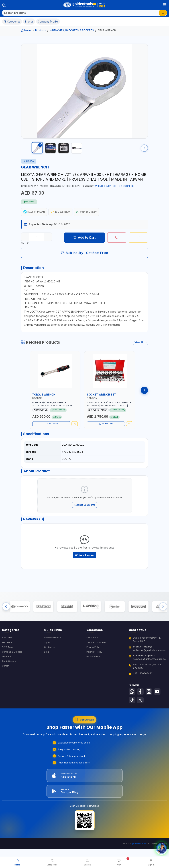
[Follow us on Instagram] (151, 704)
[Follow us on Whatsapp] (132, 704)
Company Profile (53, 650)
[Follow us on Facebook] (141, 704)
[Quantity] (36, 241)
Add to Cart (84, 241)
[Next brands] (163, 618)
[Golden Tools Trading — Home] (84, 5)
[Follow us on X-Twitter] (141, 714)
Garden (6, 680)
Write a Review (85, 565)
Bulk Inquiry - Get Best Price (85, 256)
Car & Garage (9, 675)
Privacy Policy (94, 660)
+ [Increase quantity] (48, 241)
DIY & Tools (8, 660)
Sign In (48, 655)
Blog (47, 665)
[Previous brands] (6, 618)
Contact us (50, 660)
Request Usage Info (84, 513)
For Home (7, 655)
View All (141, 348)
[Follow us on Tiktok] (132, 714)
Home (26, 30)
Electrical (7, 670)
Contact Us (92, 650)
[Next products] (144, 396)
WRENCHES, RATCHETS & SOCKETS (72, 30)
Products (41, 30)
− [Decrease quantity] (25, 241)
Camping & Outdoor (13, 665)
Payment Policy (95, 665)
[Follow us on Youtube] (160, 704)
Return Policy (93, 670)
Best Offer (8, 650)
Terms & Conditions (97, 655)
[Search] (81, 13)
